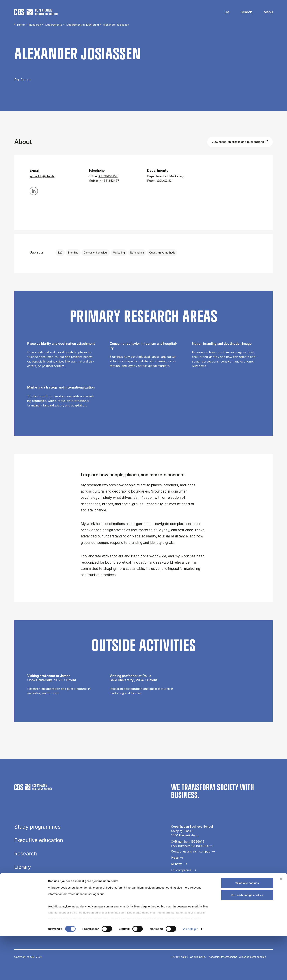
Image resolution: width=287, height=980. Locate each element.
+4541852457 (109, 181)
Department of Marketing (83, 25)
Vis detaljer (190, 973)
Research (35, 25)
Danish (224, 12)
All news (177, 864)
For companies (181, 870)
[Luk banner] (281, 923)
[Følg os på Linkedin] (194, 890)
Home (21, 25)
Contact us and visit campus (190, 851)
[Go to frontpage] (36, 12)
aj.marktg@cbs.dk (42, 176)
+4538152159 (108, 176)
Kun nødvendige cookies (247, 939)
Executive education (39, 840)
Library (23, 867)
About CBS (27, 880)
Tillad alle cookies (247, 927)
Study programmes (37, 827)
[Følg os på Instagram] (184, 890)
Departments (54, 25)
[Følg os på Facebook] (173, 890)
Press (175, 858)
